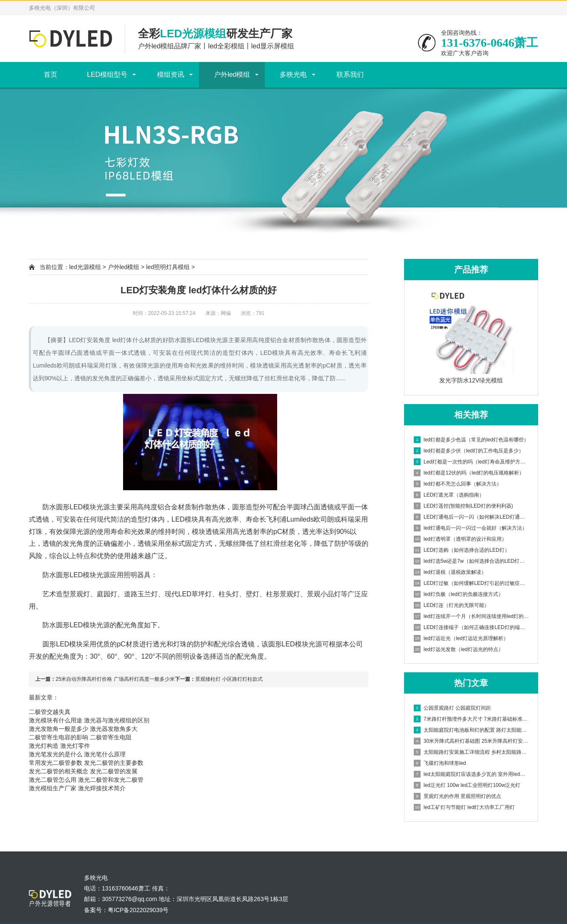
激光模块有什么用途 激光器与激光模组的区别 (89, 720)
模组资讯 (171, 74)
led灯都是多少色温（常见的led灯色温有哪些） (471, 440)
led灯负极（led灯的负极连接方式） (459, 594)
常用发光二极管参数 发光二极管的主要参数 (86, 763)
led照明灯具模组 (168, 267)
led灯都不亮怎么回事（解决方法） (458, 484)
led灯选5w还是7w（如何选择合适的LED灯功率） (472, 561)
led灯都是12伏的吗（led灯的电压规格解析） (469, 473)
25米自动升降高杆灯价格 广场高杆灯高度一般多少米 (115, 679)
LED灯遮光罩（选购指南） (449, 495)
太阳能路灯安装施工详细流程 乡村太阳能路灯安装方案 (472, 752)
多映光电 (293, 74)
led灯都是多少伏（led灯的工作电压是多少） (469, 451)
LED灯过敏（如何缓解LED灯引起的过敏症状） (472, 583)
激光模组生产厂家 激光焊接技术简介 (77, 788)
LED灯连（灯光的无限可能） (452, 605)
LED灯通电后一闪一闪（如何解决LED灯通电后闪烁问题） (472, 517)
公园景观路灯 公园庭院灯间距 (452, 708)
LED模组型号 (107, 74)
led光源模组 (85, 267)
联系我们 (350, 74)
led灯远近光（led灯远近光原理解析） (461, 638)
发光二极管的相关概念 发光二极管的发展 (83, 771)
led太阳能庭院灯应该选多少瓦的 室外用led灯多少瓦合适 (472, 774)
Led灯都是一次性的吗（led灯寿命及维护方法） (472, 462)
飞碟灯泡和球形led (440, 763)
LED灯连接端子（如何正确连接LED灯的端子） (472, 627)
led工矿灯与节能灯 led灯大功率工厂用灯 (464, 807)
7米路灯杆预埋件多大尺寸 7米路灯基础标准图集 (472, 719)
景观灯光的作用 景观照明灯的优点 (458, 796)
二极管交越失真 (50, 712)
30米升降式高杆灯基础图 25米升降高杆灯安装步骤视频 (472, 741)
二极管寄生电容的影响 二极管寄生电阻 (80, 737)
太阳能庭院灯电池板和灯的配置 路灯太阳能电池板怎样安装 (472, 730)
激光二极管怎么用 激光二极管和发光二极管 (86, 780)
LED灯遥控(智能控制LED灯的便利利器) (463, 506)
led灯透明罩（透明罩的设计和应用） (460, 539)
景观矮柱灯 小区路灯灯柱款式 (229, 679)
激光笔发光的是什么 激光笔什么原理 (77, 754)
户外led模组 (232, 74)
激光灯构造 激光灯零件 (59, 746)
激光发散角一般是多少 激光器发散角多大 (83, 729)
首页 (51, 74)
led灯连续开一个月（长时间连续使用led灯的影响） (472, 616)
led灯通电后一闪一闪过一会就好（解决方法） (470, 528)
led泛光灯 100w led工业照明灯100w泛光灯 (467, 785)
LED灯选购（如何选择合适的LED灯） (462, 550)
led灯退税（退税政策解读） (450, 572)
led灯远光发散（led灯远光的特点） (459, 649)
